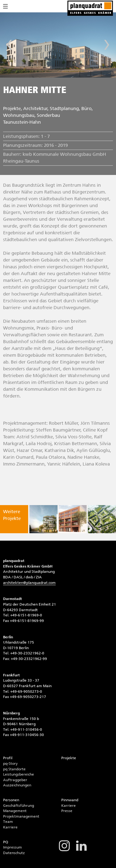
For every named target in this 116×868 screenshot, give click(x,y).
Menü (5, 6)
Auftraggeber (15, 780)
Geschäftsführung (19, 806)
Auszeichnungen (17, 785)
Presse (67, 811)
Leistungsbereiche (19, 774)
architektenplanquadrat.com (29, 583)
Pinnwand (70, 800)
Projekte (69, 758)
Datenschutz (14, 853)
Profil (8, 758)
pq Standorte (14, 769)
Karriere (10, 827)
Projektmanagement (21, 816)
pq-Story (10, 764)
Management (15, 811)
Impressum (13, 847)
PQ (6, 842)
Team (8, 822)
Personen (11, 800)
